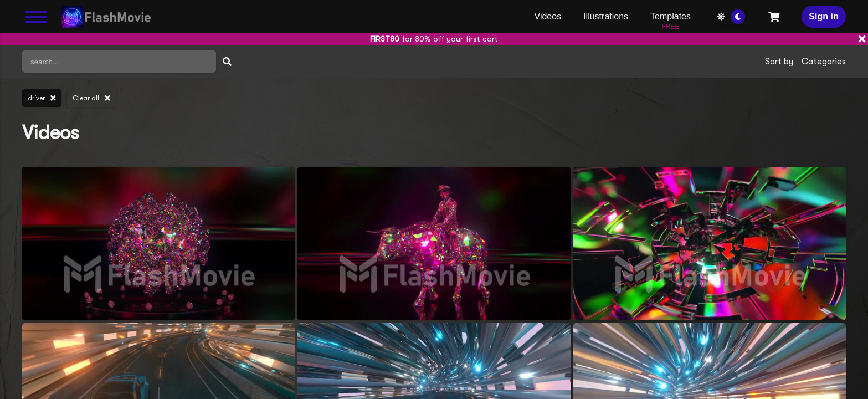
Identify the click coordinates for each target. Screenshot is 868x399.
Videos (548, 16)
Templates (671, 20)
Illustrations (606, 16)
